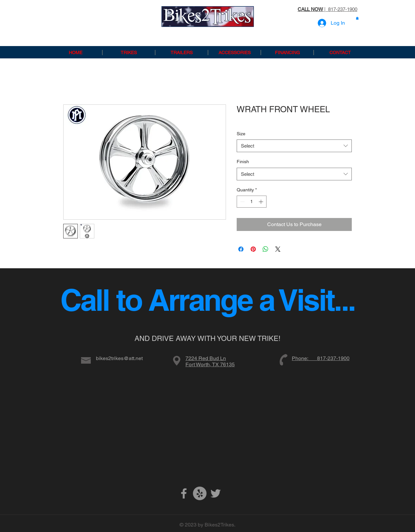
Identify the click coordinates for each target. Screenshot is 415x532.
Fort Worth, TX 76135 (210, 364)
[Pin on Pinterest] (253, 249)
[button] (357, 18)
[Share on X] (278, 249)
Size (241, 134)
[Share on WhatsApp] (266, 249)
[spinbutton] (252, 202)
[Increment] (261, 202)
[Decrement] (242, 202)
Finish (243, 162)
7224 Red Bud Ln (206, 358)
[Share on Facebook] (241, 249)
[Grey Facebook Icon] (184, 493)
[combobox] (294, 146)
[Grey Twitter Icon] (216, 493)
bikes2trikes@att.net (119, 358)
